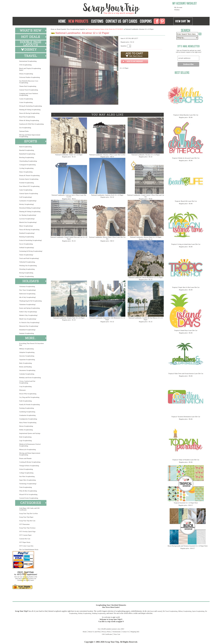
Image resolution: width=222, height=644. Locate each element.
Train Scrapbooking (26, 487)
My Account (178, 7)
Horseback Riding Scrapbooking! (30, 208)
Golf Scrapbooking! (26, 197)
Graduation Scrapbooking (27, 415)
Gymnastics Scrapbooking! (28, 201)
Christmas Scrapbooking (27, 286)
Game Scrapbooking (26, 190)
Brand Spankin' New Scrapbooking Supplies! (71, 29)
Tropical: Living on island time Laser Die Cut (186, 244)
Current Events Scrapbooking (29, 498)
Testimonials (117, 632)
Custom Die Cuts (25, 539)
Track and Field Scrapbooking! (29, 258)
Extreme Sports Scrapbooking (29, 179)
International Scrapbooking (28, 61)
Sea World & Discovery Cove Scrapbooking (29, 82)
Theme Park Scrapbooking (28, 86)
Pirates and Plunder (26, 458)
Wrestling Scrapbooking (27, 269)
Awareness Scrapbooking (27, 370)
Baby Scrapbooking (26, 363)
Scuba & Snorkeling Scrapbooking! (31, 240)
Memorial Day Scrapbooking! (29, 326)
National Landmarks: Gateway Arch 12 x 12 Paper (107, 195)
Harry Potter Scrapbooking (28, 422)
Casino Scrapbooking (26, 99)
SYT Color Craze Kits (26, 546)
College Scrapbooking (26, 473)
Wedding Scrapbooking (99, 613)
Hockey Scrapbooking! (27, 204)
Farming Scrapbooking (27, 408)
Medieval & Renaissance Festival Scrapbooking (30, 445)
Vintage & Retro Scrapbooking (29, 466)
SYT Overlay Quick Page (27, 531)
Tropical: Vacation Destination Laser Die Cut (186, 417)
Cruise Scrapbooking (26, 102)
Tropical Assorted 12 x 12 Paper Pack (186, 503)
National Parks (24, 131)
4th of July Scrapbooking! (28, 297)
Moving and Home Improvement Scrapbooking (30, 136)
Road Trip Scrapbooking (27, 117)
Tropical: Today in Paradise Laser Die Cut (186, 460)
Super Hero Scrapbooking (28, 480)
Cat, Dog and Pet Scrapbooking (29, 397)
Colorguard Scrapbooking (28, 165)
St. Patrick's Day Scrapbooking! (29, 322)
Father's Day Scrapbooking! (28, 312)
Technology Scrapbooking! (28, 484)
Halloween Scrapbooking (27, 294)
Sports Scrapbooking (198, 611)
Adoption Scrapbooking (27, 352)
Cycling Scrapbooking (26, 168)
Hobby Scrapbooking (26, 430)
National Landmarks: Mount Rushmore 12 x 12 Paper (146, 277)
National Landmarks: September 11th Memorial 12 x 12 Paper (107, 319)
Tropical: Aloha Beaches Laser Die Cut (186, 115)
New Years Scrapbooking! (28, 290)
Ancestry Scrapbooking (27, 356)
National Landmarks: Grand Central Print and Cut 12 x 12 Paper (69, 238)
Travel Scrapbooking (171, 611)
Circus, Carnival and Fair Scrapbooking (27, 382)
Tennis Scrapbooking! (26, 255)
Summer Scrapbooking (27, 333)
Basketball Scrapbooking (27, 154)
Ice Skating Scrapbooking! (28, 215)
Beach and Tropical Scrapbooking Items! (30, 69)
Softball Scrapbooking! (27, 247)
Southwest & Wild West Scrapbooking (32, 124)
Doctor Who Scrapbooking (28, 394)
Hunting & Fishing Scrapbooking (30, 110)
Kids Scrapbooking (25, 437)
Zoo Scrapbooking (25, 128)
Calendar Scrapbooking (27, 374)
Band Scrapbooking (26, 147)
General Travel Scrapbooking (29, 90)
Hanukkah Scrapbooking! (27, 330)
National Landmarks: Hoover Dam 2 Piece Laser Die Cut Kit (107, 238)
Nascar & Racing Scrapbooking (29, 113)
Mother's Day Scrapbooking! (28, 315)
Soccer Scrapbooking (26, 244)
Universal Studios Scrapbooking (30, 77)
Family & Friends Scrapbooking (30, 404)
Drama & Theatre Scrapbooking (29, 175)
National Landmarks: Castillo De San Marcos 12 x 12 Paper (146, 319)
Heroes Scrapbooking (26, 426)
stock (152, 611)
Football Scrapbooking (27, 183)
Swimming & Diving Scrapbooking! (31, 251)
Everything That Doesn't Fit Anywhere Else (32, 344)
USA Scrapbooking (25, 65)
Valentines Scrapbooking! (27, 304)
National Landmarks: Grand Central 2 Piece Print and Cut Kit (146, 196)
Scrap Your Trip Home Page (92, 8)
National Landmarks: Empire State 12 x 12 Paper (69, 318)
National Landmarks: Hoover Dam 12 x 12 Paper (146, 237)
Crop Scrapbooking (26, 386)
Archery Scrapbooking (27, 276)
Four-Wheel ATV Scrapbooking (29, 186)
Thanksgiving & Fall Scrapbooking (31, 301)
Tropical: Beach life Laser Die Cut (186, 201)
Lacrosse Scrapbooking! (27, 219)
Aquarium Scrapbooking (27, 359)
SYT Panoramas (25, 524)
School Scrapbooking (26, 469)
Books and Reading (26, 367)
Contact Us (125, 632)
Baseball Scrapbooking (27, 150)
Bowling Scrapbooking (27, 157)
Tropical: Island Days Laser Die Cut (186, 330)
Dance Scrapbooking (26, 172)
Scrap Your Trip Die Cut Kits (29, 513)
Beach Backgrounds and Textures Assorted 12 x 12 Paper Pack (188, 546)
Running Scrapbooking (27, 237)
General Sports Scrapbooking (29, 193)
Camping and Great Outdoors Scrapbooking (29, 94)
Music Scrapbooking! (26, 226)
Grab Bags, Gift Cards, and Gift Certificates (29, 509)
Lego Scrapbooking (26, 440)
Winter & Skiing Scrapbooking (29, 120)
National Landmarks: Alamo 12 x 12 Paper (69, 155)
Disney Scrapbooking (26, 74)
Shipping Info (135, 632)
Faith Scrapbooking (26, 401)
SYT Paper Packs (25, 542)
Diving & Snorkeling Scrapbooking (31, 106)
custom (159, 611)
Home (53, 29)
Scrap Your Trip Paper (26, 517)
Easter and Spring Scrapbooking (30, 308)
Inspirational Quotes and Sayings (30, 433)
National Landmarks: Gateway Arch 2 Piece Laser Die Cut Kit (69, 196)
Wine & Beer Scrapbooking (28, 491)
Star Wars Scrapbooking (27, 476)
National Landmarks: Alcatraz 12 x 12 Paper (146, 155)
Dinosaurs (23, 390)
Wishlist (177, 10)
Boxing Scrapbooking (26, 273)
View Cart (117, 634)
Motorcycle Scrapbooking (28, 449)
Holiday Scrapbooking (85, 613)
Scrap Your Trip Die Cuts (27, 521)
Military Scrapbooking (27, 349)
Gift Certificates (107, 634)
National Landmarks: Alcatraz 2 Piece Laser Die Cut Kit (107, 155)
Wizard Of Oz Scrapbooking (28, 494)
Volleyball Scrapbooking (27, 262)
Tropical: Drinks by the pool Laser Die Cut (186, 158)
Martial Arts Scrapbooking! (28, 222)
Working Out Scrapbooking (28, 265)
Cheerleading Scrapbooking (28, 161)
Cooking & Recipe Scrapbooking (30, 462)
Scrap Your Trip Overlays (27, 528)
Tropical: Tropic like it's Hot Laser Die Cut (186, 287)
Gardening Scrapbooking (27, 412)
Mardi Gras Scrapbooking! (28, 319)
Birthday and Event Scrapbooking (30, 377)
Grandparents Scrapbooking (28, 419)
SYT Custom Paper (25, 535)
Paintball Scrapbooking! (27, 233)
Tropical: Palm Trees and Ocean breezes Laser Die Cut (186, 373)
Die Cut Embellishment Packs (29, 549)
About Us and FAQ (94, 632)
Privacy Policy (106, 632)
